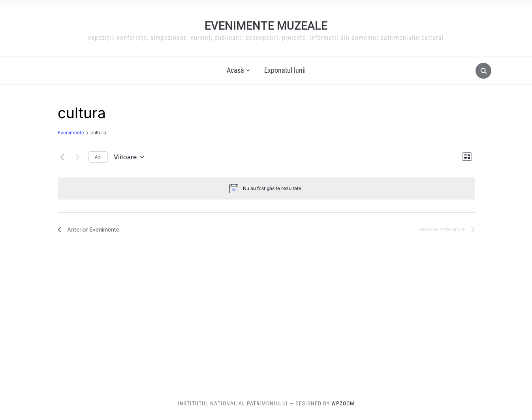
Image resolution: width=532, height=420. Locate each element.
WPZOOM (343, 403)
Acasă (235, 70)
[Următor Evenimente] (78, 157)
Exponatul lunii (285, 70)
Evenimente (71, 133)
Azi (98, 157)
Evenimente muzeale (266, 26)
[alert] (266, 188)
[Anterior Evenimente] (62, 157)
